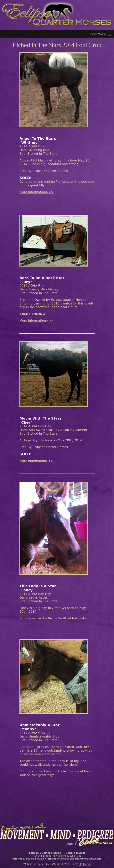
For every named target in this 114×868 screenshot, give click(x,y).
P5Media (85, 864)
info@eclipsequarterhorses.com (79, 859)
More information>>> (36, 192)
